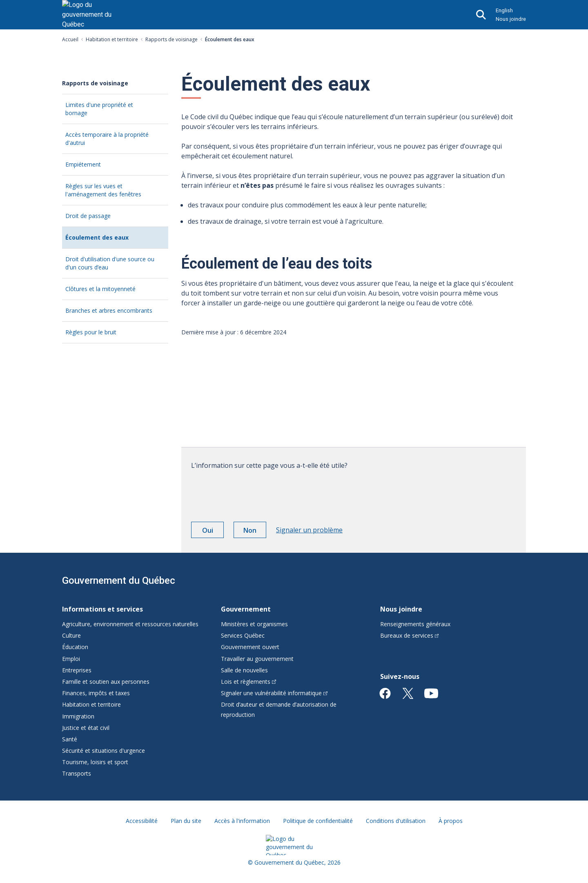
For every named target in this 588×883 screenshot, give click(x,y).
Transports (77, 773)
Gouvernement (246, 609)
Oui (213, 532)
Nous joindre (511, 19)
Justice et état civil (86, 728)
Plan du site (186, 821)
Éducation (75, 647)
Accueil (70, 39)
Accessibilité (142, 821)
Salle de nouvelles (244, 670)
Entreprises (77, 670)
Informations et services (102, 609)
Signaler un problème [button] (309, 530)
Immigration (78, 716)
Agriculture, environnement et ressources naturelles (130, 624)
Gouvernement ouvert (250, 647)
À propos (451, 821)
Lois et (248, 682)
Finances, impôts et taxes (96, 693)
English (504, 10)
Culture (71, 635)
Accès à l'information (242, 821)
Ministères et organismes (254, 624)
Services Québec (243, 635)
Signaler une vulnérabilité (274, 693)
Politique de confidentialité (318, 821)
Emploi (71, 659)
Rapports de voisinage (171, 39)
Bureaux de (410, 635)
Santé (70, 739)
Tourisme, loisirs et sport (95, 762)
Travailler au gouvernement (257, 659)
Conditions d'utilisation (396, 821)
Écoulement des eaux (110, 241)
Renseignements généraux (415, 624)
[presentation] (253, 493)
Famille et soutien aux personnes (106, 682)
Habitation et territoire (112, 39)
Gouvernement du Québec (119, 581)
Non (255, 532)
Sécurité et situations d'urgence (104, 751)
